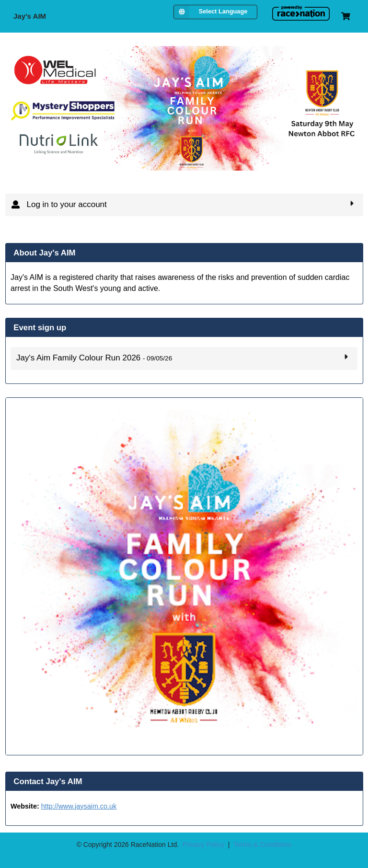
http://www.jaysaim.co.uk (79, 806)
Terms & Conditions (262, 845)
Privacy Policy (203, 845)
